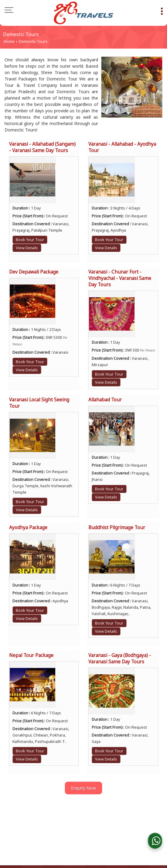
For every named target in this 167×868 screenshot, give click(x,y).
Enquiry (99, 827)
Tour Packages (87, 821)
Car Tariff (143, 821)
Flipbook (118, 821)
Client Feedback (38, 827)
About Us (56, 821)
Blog (14, 821)
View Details (27, 248)
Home (9, 41)
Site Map (122, 827)
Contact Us (72, 827)
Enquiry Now (83, 788)
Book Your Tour (30, 240)
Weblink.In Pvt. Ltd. (110, 847)
